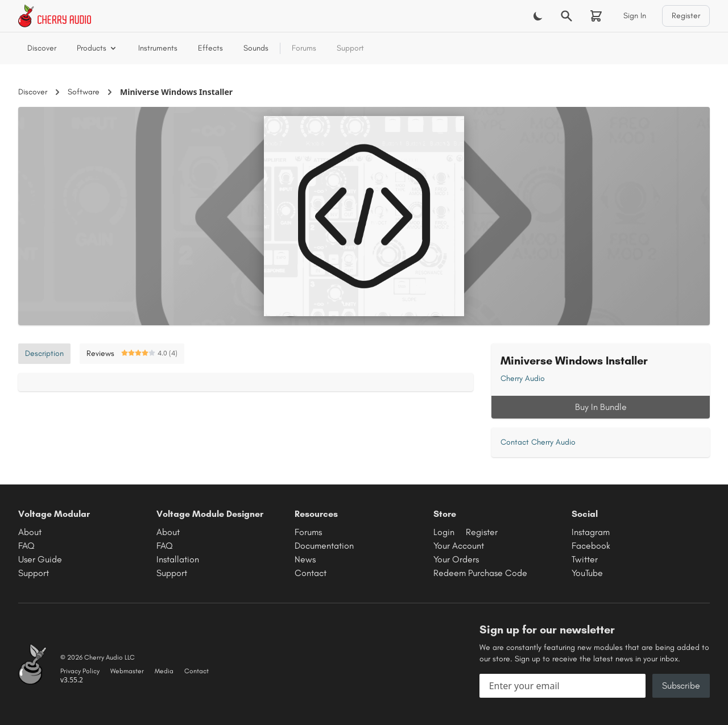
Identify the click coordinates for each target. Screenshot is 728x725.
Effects (210, 48)
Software (84, 92)
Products (97, 48)
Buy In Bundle (601, 407)
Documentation (324, 546)
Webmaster (127, 671)
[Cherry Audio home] (55, 16)
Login (444, 532)
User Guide (40, 559)
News (305, 559)
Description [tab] (44, 353)
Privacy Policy (80, 671)
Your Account (459, 546)
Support (350, 48)
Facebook (591, 546)
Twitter (585, 559)
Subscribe (681, 685)
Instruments (158, 48)
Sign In (635, 16)
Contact (311, 573)
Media (164, 671)
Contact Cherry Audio (538, 442)
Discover (42, 48)
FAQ (26, 546)
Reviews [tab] (132, 353)
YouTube (587, 573)
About (30, 532)
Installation (178, 559)
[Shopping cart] (596, 16)
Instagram (591, 532)
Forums (304, 48)
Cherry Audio (523, 378)
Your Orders (456, 559)
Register (686, 16)
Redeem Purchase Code (480, 573)
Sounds (256, 48)
